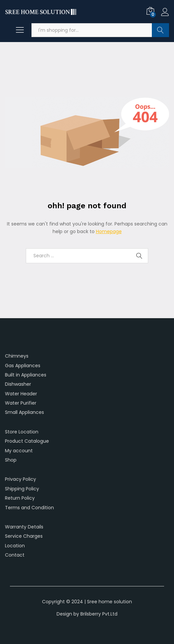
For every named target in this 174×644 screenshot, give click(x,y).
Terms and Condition (29, 508)
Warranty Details (24, 527)
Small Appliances (24, 412)
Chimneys (17, 356)
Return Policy (20, 498)
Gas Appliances (23, 366)
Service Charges (24, 536)
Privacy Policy (21, 479)
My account (19, 451)
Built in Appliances (26, 375)
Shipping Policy (22, 489)
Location (15, 546)
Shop (11, 460)
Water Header (21, 394)
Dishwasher (18, 384)
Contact (15, 555)
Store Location (22, 432)
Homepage (109, 231)
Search (160, 30)
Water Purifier (21, 403)
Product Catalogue (27, 441)
